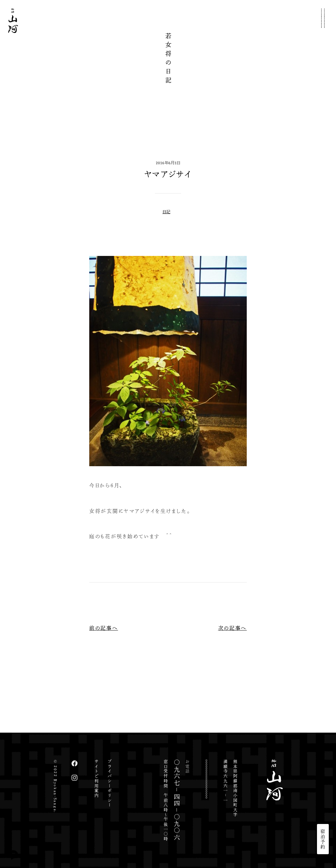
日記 (166, 211)
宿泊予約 (323, 839)
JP (323, 790)
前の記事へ (104, 628)
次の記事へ (233, 628)
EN (323, 801)
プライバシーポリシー (110, 783)
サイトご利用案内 (96, 779)
